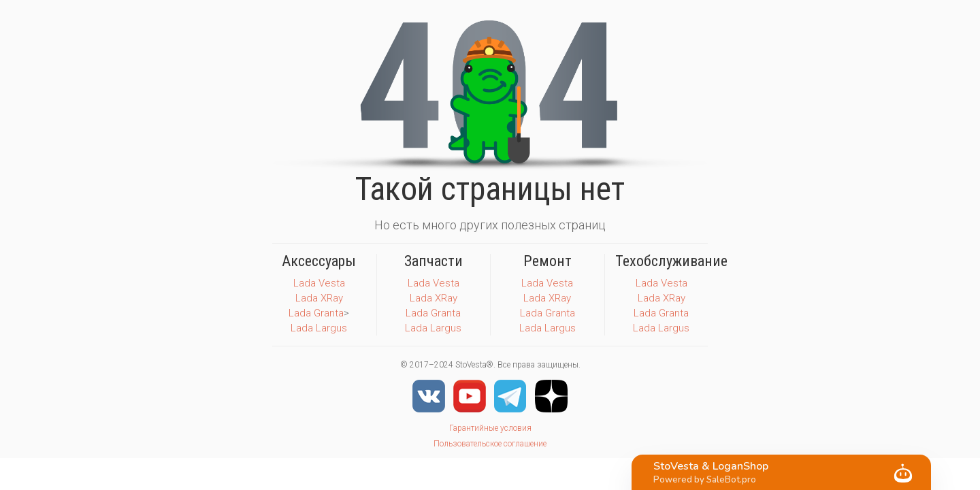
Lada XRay (319, 298)
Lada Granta (316, 313)
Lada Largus (319, 328)
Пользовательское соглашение (490, 444)
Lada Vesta (319, 283)
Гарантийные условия (490, 428)
